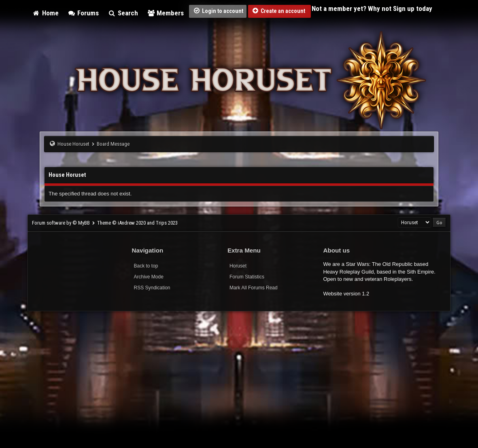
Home (45, 13)
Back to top (146, 266)
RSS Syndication (152, 288)
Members (166, 13)
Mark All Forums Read (254, 288)
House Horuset (73, 144)
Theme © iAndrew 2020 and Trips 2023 (137, 223)
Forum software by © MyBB (62, 223)
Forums (83, 13)
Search (123, 13)
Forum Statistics (247, 277)
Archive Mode (149, 277)
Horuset (238, 266)
